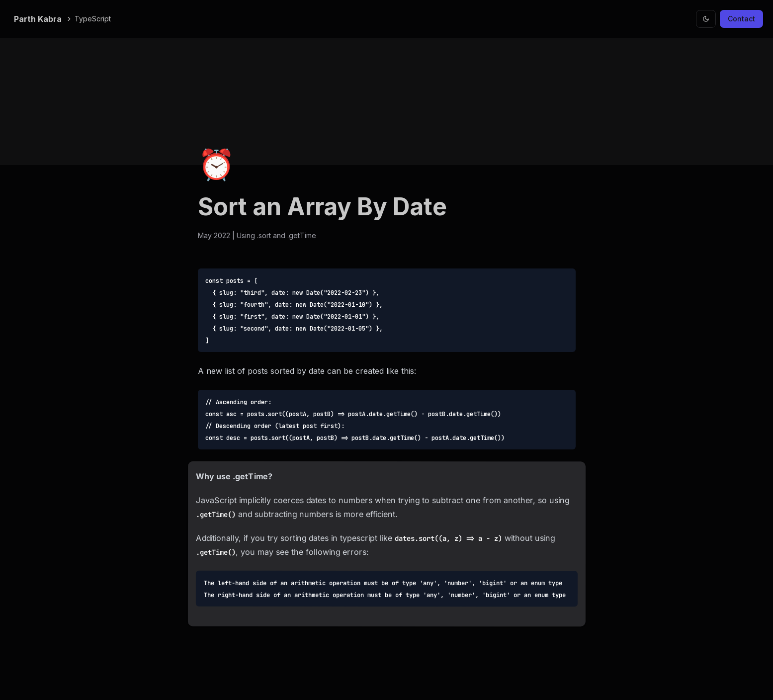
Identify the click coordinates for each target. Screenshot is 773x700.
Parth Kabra (38, 19)
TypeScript (88, 19)
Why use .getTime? (234, 476)
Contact (741, 19)
